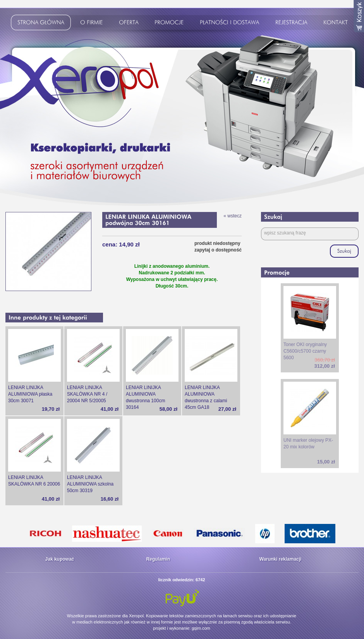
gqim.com (201, 628)
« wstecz (233, 216)
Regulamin (158, 559)
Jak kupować (60, 559)
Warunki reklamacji (281, 559)
